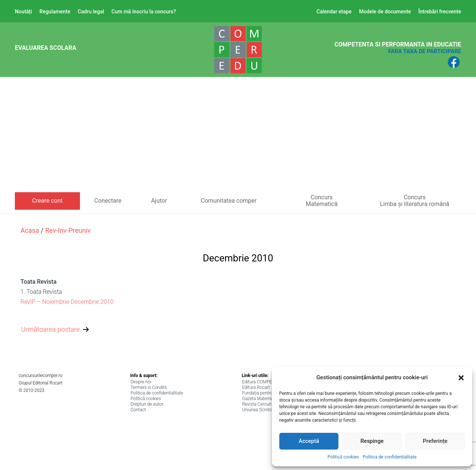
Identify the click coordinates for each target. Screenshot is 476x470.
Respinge (372, 441)
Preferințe (435, 441)
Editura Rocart (256, 387)
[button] (461, 378)
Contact (138, 410)
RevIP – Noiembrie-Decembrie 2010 (67, 302)
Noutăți (23, 12)
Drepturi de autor (147, 404)
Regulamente (55, 12)
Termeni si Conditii (149, 387)
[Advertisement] (238, 136)
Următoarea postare (56, 330)
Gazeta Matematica (261, 399)
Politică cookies (343, 457)
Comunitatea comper (229, 201)
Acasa (30, 230)
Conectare (108, 201)
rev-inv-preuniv (68, 230)
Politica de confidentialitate (390, 457)
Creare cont (47, 201)
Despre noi (141, 382)
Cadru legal (91, 12)
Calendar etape (334, 12)
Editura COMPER (258, 382)
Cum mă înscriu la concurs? (144, 12)
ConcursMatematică (321, 201)
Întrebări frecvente (440, 12)
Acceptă (309, 441)
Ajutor (159, 201)
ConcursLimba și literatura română (415, 201)
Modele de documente (385, 12)
